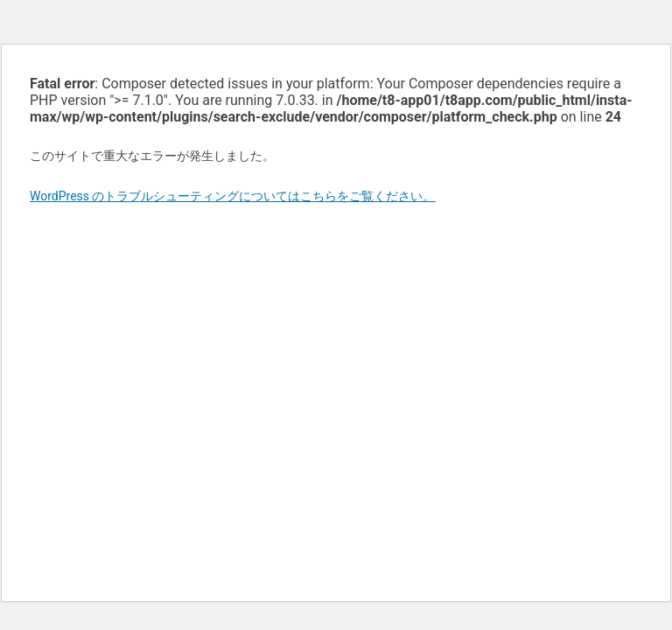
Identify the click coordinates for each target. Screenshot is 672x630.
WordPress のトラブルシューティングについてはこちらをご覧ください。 (233, 196)
